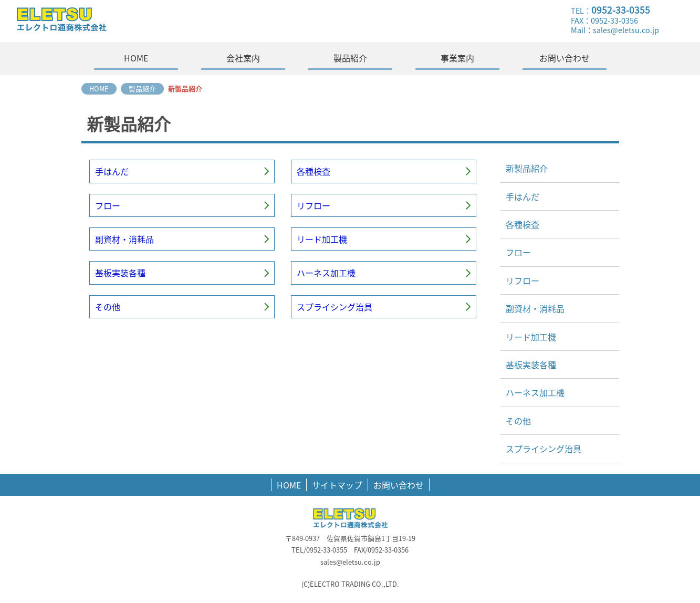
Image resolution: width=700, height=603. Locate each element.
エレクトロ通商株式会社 (98, 21)
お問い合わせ (399, 485)
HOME (289, 485)
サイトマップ (337, 485)
